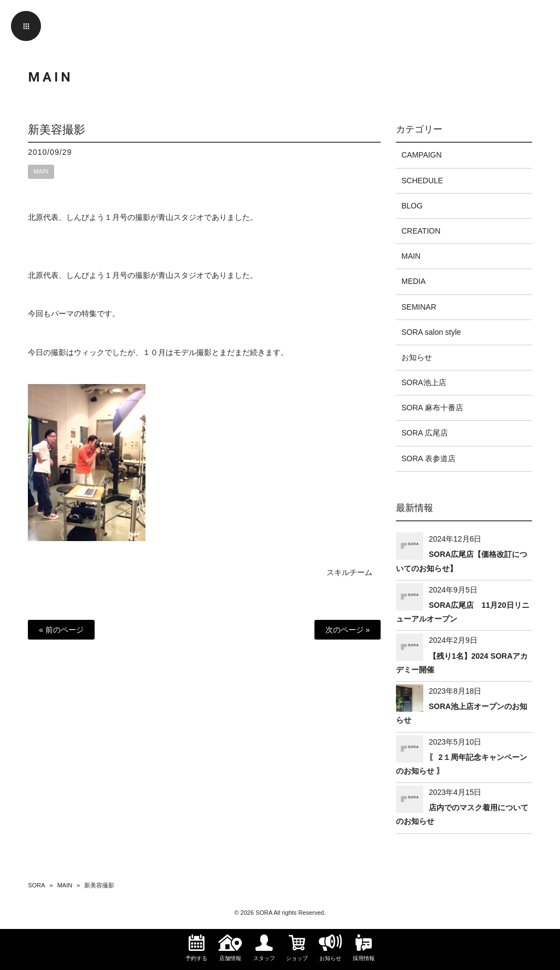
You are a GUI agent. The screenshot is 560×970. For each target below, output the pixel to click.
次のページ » (348, 630)
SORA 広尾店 (425, 433)
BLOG (412, 206)
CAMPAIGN (422, 155)
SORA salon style (431, 332)
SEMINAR (419, 307)
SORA (36, 885)
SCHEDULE (422, 181)
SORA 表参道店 (428, 458)
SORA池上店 (424, 382)
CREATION (421, 231)
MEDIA (413, 281)
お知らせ (417, 357)
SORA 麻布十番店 (432, 408)
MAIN (41, 171)
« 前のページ (61, 630)
